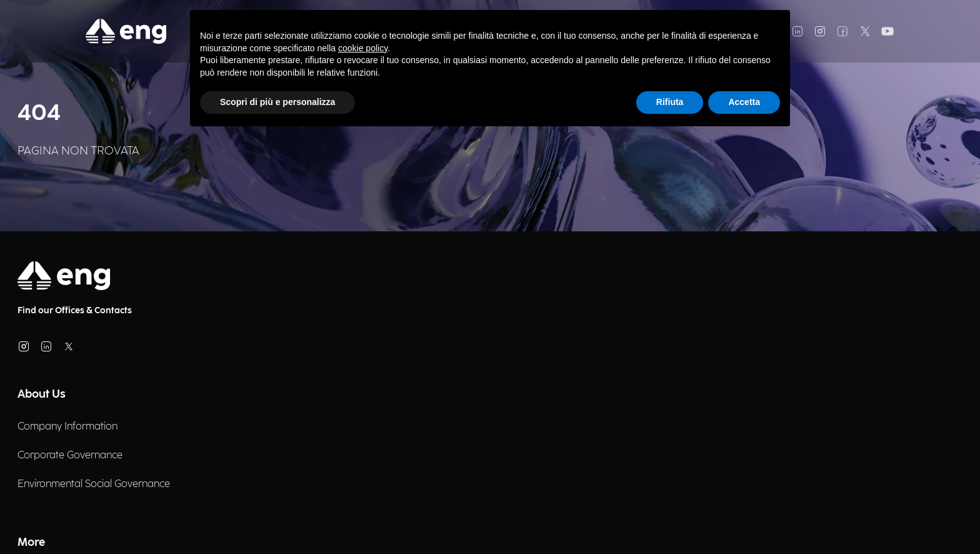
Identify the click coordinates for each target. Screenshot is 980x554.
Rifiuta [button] (670, 102)
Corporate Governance (70, 456)
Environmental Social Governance (94, 484)
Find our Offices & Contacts (75, 310)
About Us (42, 394)
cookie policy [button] (363, 48)
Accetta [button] (744, 102)
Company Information (67, 427)
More (31, 542)
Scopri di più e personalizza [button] (277, 102)
